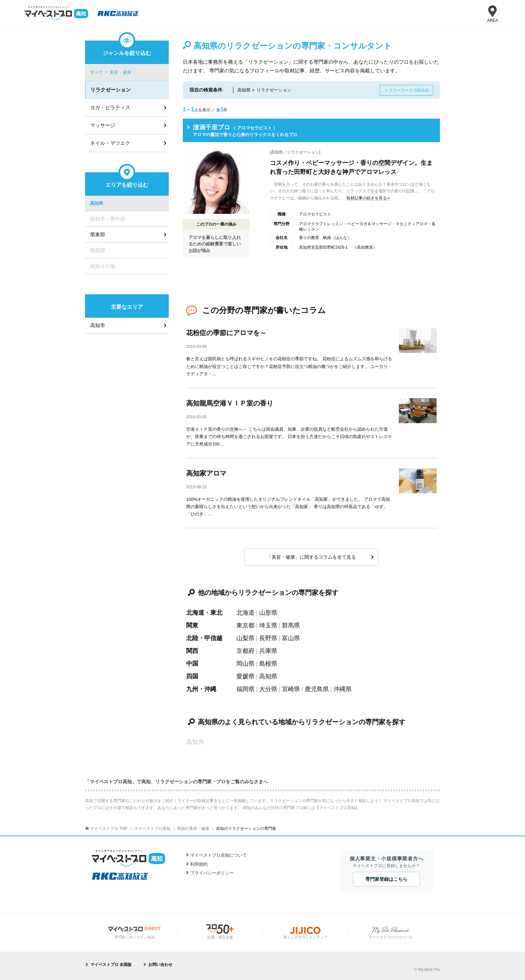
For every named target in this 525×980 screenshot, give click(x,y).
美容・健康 (120, 72)
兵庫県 (268, 651)
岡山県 (245, 664)
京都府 (245, 651)
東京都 (245, 625)
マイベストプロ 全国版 (111, 965)
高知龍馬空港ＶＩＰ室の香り (230, 403)
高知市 (98, 325)
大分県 (268, 689)
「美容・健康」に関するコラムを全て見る (311, 557)
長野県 (268, 638)
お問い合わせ (160, 965)
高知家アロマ (206, 473)
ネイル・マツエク (110, 143)
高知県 (268, 676)
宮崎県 (291, 689)
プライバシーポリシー (212, 873)
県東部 (98, 234)
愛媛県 (245, 676)
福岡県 (245, 689)
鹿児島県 (317, 689)
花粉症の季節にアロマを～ (226, 333)
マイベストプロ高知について (218, 855)
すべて (97, 72)
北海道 (245, 613)
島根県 (268, 664)
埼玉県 (268, 625)
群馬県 (291, 625)
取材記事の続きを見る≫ (369, 198)
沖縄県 (343, 689)
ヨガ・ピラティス (110, 107)
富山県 (291, 638)
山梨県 (245, 638)
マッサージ (103, 125)
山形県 (268, 613)
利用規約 (199, 864)
